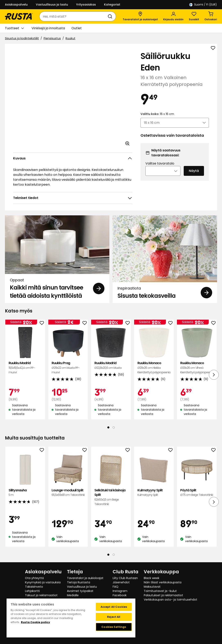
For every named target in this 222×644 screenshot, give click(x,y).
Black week (152, 578)
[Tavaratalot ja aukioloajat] (140, 16)
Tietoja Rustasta (79, 582)
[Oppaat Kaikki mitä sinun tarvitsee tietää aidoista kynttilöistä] (57, 259)
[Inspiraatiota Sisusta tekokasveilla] (165, 259)
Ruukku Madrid (25, 368)
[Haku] (111, 16)
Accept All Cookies (114, 607)
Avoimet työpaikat (80, 591)
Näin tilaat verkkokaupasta (163, 582)
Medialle (73, 595)
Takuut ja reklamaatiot (41, 595)
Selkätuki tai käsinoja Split (111, 497)
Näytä (194, 171)
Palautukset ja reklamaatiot (163, 595)
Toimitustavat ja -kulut (160, 591)
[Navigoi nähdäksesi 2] (114, 427)
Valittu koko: (157, 114)
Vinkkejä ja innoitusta (48, 28)
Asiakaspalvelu (16, 5)
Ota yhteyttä (34, 578)
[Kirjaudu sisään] (173, 16)
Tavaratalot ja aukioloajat (85, 578)
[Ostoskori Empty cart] (211, 16)
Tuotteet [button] (14, 28)
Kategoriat (112, 5)
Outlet (77, 28)
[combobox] (74, 16)
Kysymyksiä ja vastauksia (43, 582)
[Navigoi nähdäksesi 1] (108, 427)
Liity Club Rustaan (125, 578)
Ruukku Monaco (154, 368)
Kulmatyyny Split (154, 493)
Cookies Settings (114, 627)
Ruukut (70, 38)
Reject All (114, 617)
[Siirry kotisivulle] (19, 16)
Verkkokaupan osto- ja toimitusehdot (170, 600)
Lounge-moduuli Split (68, 493)
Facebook (120, 595)
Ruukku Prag (68, 368)
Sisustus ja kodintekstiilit (22, 38)
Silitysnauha (25, 493)
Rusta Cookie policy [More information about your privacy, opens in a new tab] (35, 622)
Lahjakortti (32, 591)
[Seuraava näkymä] (214, 375)
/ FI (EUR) (203, 5)
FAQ (116, 587)
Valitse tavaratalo (160, 163)
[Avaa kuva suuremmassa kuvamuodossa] (127, 143)
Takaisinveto (34, 587)
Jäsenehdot (121, 582)
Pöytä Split (197, 493)
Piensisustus (52, 38)
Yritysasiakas (86, 5)
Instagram (120, 591)
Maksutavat (152, 587)
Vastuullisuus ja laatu (52, 5)
